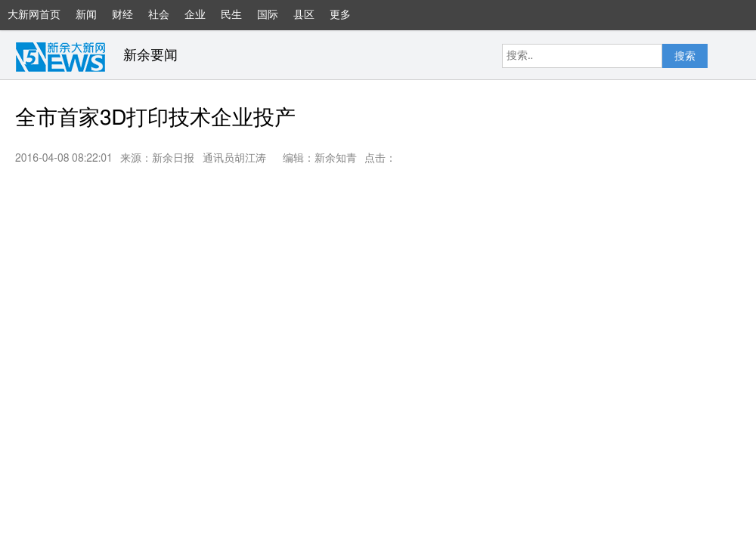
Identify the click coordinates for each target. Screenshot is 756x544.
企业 (195, 15)
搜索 (685, 57)
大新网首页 (34, 15)
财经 (122, 15)
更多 (348, 20)
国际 (268, 15)
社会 (159, 15)
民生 (231, 15)
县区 (304, 15)
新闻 (86, 15)
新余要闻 (150, 56)
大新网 (60, 57)
